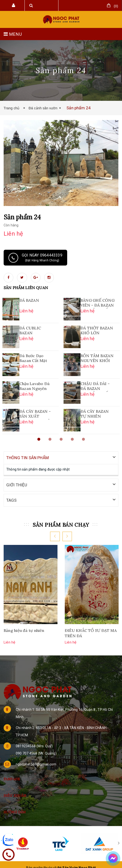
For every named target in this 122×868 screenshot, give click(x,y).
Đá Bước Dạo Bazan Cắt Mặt (33, 358)
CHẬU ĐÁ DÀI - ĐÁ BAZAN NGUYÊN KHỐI (95, 387)
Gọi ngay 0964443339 (35, 258)
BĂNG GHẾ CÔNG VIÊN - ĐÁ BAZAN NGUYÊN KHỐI (98, 303)
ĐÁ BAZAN (29, 300)
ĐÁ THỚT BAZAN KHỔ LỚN (97, 330)
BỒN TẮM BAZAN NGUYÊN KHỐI (97, 358)
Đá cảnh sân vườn (43, 108)
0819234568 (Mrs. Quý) (34, 746)
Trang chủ (13, 108)
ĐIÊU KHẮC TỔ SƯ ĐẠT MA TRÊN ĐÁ (91, 633)
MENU (13, 34)
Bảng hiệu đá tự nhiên (24, 630)
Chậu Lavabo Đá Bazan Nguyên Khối (34, 387)
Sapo (72, 862)
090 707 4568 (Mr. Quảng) (36, 753)
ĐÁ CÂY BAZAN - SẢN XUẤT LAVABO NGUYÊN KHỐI (36, 414)
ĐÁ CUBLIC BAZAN (30, 330)
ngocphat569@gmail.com (36, 764)
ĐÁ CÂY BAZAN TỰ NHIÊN (95, 414)
